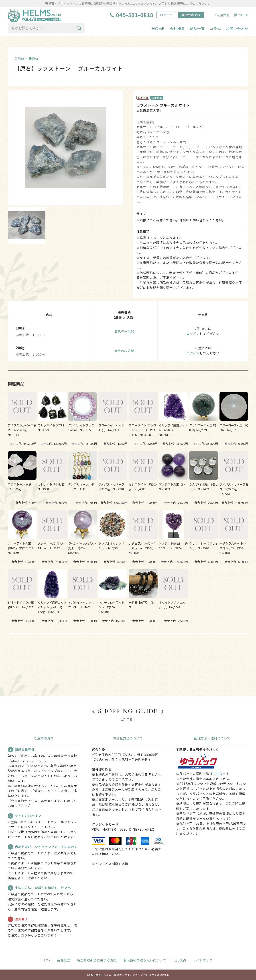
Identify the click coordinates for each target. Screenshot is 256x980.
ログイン (166, 15)
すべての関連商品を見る (128, 647)
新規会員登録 (191, 15)
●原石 (34, 58)
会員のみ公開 (124, 331)
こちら (217, 774)
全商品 (19, 58)
